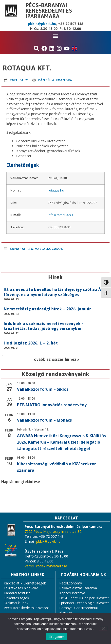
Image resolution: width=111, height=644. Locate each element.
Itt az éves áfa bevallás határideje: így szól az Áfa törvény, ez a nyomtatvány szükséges (55, 292)
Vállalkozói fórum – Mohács (44, 420)
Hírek (55, 277)
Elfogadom (57, 637)
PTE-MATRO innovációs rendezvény (52, 405)
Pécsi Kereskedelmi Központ (26, 608)
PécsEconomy (71, 583)
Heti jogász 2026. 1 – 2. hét (31, 343)
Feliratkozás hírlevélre (21, 588)
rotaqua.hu (56, 190)
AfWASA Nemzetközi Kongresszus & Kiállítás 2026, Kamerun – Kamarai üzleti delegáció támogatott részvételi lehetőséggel (61, 442)
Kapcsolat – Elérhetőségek (25, 583)
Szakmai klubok (16, 603)
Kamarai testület (17, 593)
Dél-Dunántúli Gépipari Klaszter (84, 598)
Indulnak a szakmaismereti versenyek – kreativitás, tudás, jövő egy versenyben (44, 326)
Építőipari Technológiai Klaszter (84, 603)
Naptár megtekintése (21, 482)
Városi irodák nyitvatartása (46, 566)
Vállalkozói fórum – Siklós (43, 389)
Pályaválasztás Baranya (78, 588)
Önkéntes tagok (16, 598)
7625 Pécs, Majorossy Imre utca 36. (53, 531)
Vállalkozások (49, 249)
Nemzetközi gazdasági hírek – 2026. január (47, 309)
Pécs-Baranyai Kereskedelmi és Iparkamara (49, 11)
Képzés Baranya (72, 593)
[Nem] (103, 628)
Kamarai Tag (22, 249)
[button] (56, 36)
